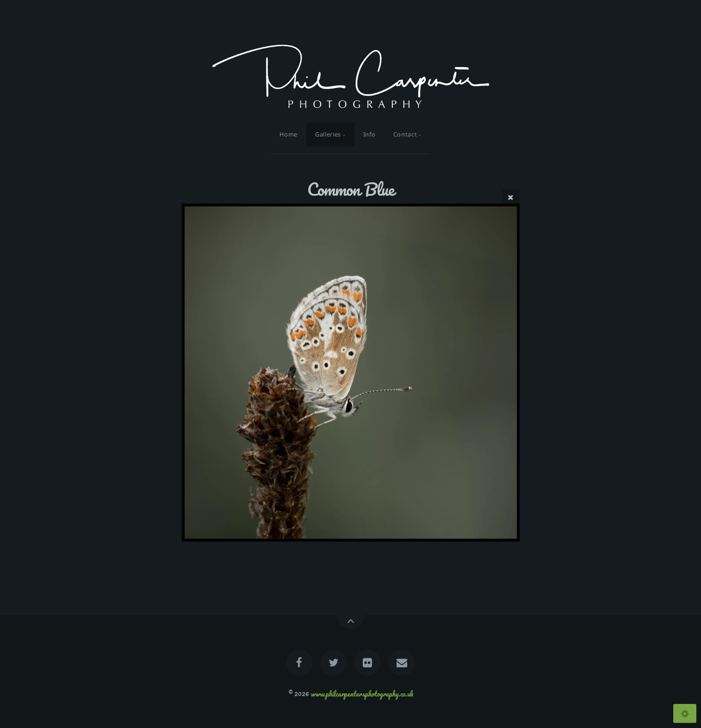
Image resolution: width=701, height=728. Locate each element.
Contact (405, 134)
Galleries (328, 134)
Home (288, 134)
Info (369, 134)
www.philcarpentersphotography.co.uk (362, 693)
